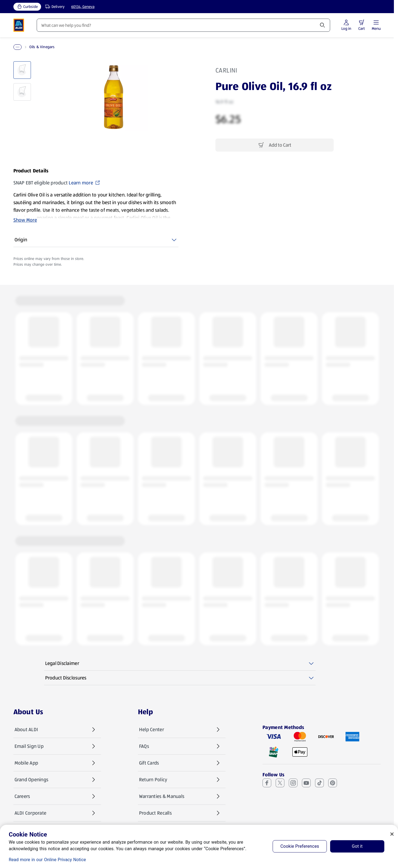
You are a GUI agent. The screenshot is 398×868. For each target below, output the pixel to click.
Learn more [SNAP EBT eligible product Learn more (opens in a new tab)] (84, 183)
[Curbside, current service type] (27, 7)
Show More (25, 220)
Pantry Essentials (45, 47)
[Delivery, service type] (54, 7)
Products (46, 25)
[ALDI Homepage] (19, 25)
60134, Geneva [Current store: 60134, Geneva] (83, 7)
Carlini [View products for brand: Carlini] (226, 70)
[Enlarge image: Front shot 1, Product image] (114, 97)
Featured (131, 25)
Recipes (165, 25)
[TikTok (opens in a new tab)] (319, 783)
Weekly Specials (88, 25)
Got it (357, 846)
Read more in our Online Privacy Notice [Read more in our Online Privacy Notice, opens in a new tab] (47, 860)
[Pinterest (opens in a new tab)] (333, 783)
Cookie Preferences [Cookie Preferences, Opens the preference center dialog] (300, 846)
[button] (377, 22)
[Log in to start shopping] (362, 25)
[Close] (392, 834)
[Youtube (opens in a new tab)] (306, 783)
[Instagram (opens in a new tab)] (293, 783)
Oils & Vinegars (80, 47)
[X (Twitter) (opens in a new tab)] (280, 783)
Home (18, 47)
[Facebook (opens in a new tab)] (267, 783)
